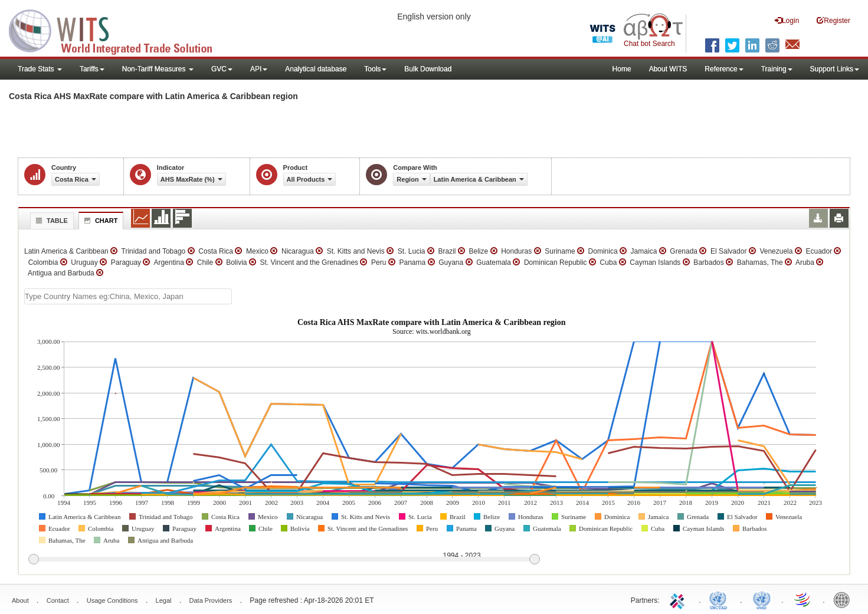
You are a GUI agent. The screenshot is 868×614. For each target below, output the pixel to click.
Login (787, 20)
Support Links (835, 69)
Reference (724, 69)
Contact (58, 600)
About (20, 600)
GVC (222, 69)
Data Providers (211, 600)
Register (833, 20)
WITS (118, 29)
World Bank (844, 599)
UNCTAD (720, 599)
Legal (164, 600)
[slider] (284, 560)
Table (50, 221)
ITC (679, 599)
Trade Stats (40, 69)
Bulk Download (428, 69)
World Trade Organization (803, 599)
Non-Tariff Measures (158, 69)
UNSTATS (762, 599)
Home (622, 69)
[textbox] (128, 296)
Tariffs (92, 69)
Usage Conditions (112, 600)
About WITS (668, 69)
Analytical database (316, 69)
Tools (375, 69)
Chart (100, 221)
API (259, 69)
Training (777, 69)
